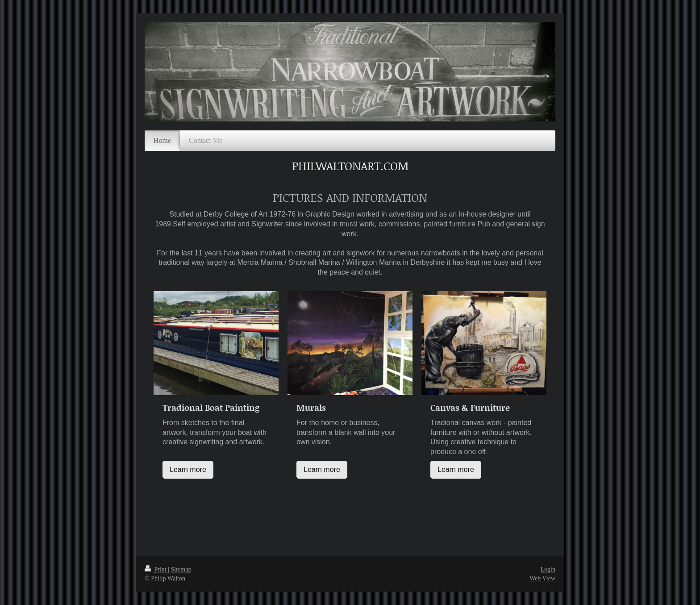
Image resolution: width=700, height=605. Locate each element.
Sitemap (181, 570)
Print (156, 570)
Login (548, 570)
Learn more (188, 469)
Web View (542, 578)
